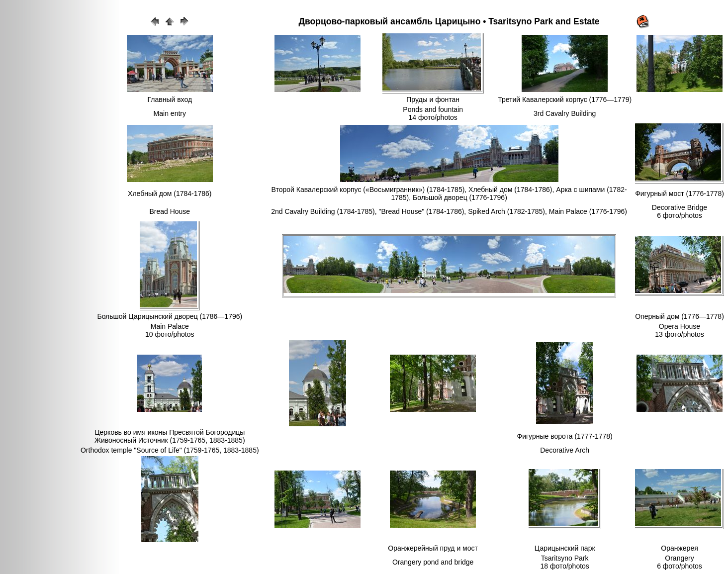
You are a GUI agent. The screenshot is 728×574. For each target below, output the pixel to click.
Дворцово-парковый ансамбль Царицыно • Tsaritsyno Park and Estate (449, 21)
